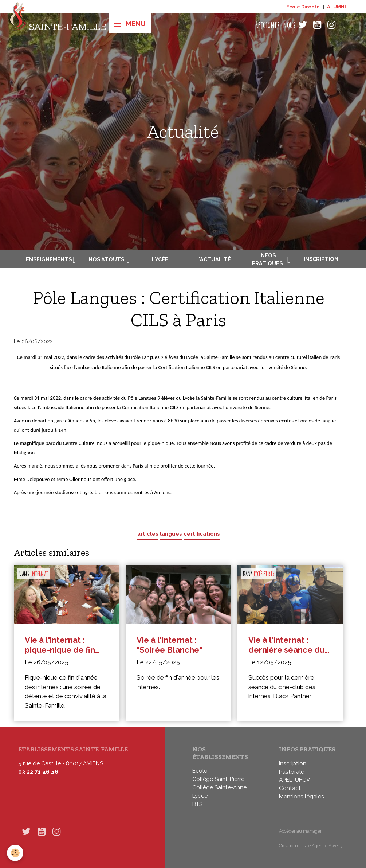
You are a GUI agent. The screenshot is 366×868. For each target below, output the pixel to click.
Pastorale (292, 772)
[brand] (58, 25)
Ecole (200, 771)
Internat (39, 574)
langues (171, 534)
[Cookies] (15, 853)
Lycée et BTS (264, 574)
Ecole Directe (303, 7)
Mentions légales (302, 797)
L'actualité (214, 259)
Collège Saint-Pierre (218, 779)
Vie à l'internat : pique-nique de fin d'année (60, 645)
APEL (286, 780)
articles (148, 534)
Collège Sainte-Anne (219, 787)
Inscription (321, 259)
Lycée (160, 259)
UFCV (302, 780)
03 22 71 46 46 (38, 772)
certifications (202, 534)
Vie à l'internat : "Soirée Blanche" (169, 645)
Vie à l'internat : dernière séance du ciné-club (286, 645)
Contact (290, 788)
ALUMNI (337, 7)
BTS (197, 804)
